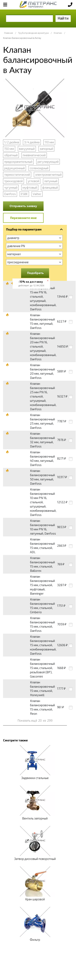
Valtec (37, 194)
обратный (11, 155)
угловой (33, 181)
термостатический (17, 174)
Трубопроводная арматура (33, 33)
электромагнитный (48, 174)
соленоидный (39, 168)
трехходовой (13, 181)
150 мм (9, 149)
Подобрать (35, 273)
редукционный (14, 168)
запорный (46, 149)
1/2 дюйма (12, 142)
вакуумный (27, 149)
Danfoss (10, 194)
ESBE (24, 194)
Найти (63, 18)
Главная (9, 33)
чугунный (11, 187)
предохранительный (18, 162)
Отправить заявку (23, 206)
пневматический (34, 155)
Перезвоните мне (23, 218)
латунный (51, 181)
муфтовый (30, 187)
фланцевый (50, 187)
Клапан (58, 33)
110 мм (49, 142)
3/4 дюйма (32, 142)
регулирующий (48, 162)
